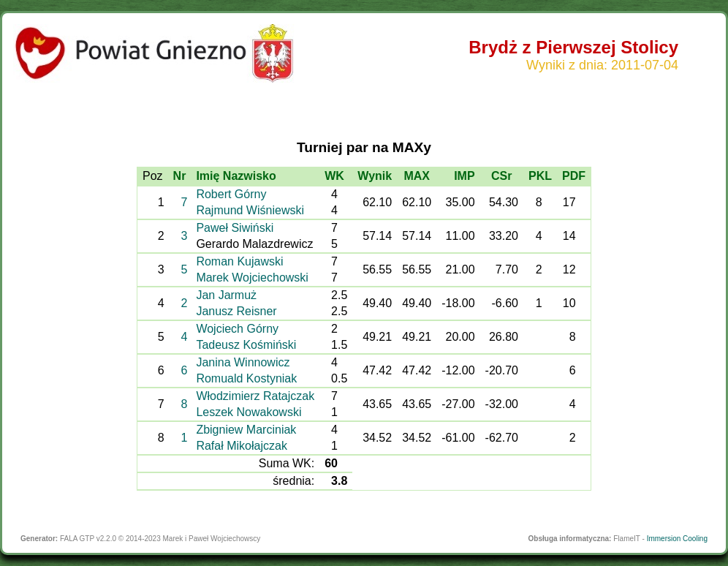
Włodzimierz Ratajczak (255, 396)
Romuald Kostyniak (246, 378)
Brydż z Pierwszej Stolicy (573, 47)
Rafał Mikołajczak (241, 446)
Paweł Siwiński (235, 228)
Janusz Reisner (236, 311)
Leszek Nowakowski (249, 412)
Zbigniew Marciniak (246, 430)
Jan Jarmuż (226, 295)
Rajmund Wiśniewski (250, 210)
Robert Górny (231, 194)
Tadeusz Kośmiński (246, 345)
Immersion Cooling (677, 539)
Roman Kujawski (239, 261)
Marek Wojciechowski (252, 278)
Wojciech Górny (237, 329)
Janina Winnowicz (243, 362)
